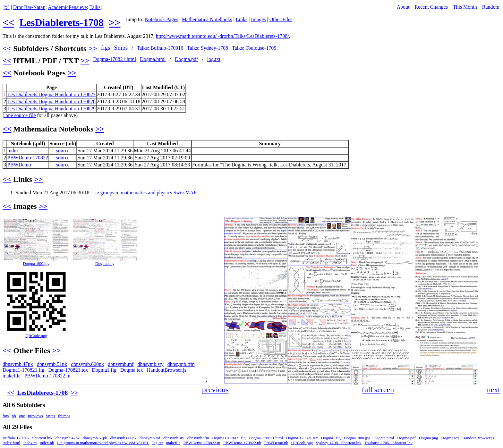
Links (242, 19)
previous (215, 390)
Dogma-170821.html (115, 59)
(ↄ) (7, 7)
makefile (12, 376)
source (63, 151)
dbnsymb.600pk (87, 364)
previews (35, 416)
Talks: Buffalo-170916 (160, 48)
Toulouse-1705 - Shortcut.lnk (388, 443)
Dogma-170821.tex (68, 370)
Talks (95, 7)
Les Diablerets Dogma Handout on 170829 (51, 109)
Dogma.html (153, 59)
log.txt (214, 59)
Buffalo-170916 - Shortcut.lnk (27, 438)
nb (14, 416)
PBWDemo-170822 (28, 158)
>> (115, 22)
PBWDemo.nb (276, 443)
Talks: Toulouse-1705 (254, 48)
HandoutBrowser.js (167, 370)
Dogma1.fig (104, 370)
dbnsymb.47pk (18, 364)
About (403, 7)
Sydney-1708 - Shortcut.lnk (339, 443)
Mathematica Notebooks (207, 19)
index (13, 151)
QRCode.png (36, 336)
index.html (11, 443)
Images (258, 19)
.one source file (20, 115)
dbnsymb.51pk (52, 364)
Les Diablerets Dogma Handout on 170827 (51, 94)
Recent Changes (431, 7)
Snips (121, 48)
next (494, 390)
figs (106, 48)
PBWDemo (19, 165)
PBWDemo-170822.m (47, 376)
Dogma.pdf (186, 59)
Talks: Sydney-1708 (208, 48)
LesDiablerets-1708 (61, 22)
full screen (378, 390)
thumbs (64, 416)
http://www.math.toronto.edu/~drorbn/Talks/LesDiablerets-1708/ (222, 36)
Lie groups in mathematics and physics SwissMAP (144, 193)
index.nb (47, 443)
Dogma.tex (132, 370)
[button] (495, 223)
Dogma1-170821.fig (23, 370)
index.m (30, 443)
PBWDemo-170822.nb (242, 443)
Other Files (281, 19)
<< (8, 22)
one (22, 416)
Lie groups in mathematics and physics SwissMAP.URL (103, 443)
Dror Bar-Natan (29, 7)
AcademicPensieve (67, 7)
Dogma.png (105, 264)
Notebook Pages (161, 19)
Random (491, 7)
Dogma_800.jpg (36, 264)
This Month (465, 7)
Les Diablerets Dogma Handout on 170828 (51, 101)
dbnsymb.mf (121, 364)
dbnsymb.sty (150, 364)
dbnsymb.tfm (181, 364)
